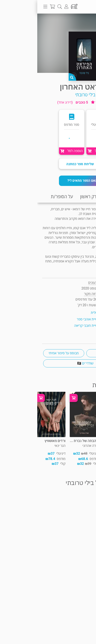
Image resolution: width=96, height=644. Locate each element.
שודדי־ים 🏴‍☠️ (48, 363)
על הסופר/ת (25, 197)
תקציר (87, 197)
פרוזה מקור (77, 22)
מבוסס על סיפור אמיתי (26, 353)
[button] (48, 181)
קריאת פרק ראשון (59, 197)
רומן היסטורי (70, 353)
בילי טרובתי (48, 95)
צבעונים (56, 283)
